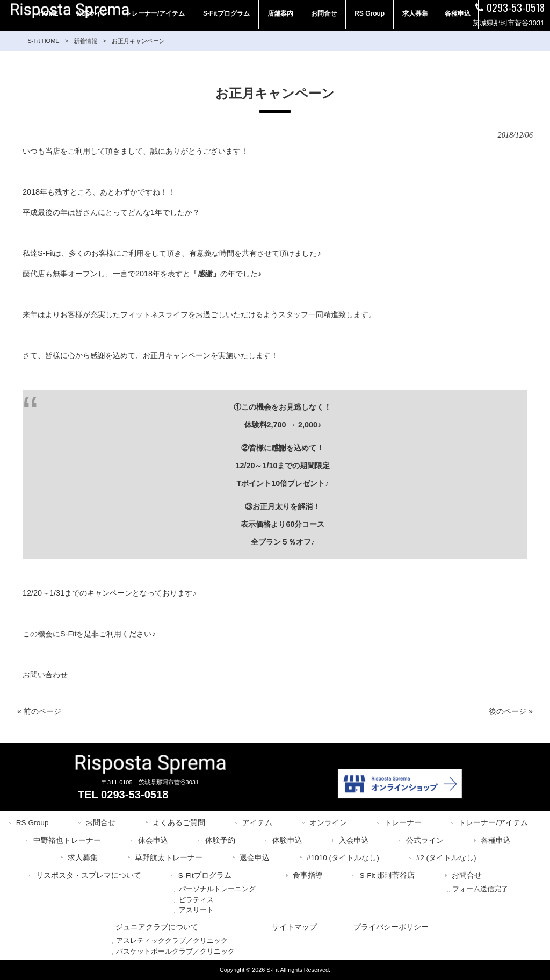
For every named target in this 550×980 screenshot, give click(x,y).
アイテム (257, 823)
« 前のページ (39, 711)
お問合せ (100, 823)
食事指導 (308, 875)
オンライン (328, 823)
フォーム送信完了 (480, 889)
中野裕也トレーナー (67, 840)
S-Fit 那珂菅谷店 (387, 875)
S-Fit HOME (43, 41)
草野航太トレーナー (169, 858)
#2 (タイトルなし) (446, 858)
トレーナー (403, 823)
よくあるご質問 (179, 823)
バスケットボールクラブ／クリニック (175, 951)
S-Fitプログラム (205, 875)
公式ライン (425, 840)
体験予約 (220, 840)
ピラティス (196, 900)
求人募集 (83, 858)
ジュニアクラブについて (157, 927)
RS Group (32, 823)
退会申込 (255, 858)
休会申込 (153, 840)
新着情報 (85, 41)
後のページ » (511, 711)
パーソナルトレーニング (217, 889)
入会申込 (354, 840)
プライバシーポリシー (391, 927)
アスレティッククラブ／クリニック (172, 940)
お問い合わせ (45, 675)
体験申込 (287, 840)
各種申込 (496, 840)
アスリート (196, 910)
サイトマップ (294, 927)
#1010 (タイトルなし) (343, 858)
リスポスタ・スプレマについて (89, 875)
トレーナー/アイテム (493, 823)
